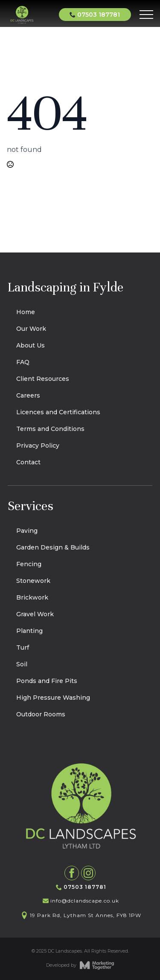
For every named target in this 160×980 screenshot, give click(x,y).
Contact (28, 462)
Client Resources (43, 379)
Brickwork (32, 597)
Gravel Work (35, 614)
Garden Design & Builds (53, 547)
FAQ (23, 362)
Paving (27, 531)
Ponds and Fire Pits (47, 681)
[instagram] (88, 873)
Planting (29, 631)
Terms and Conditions (50, 429)
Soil (22, 664)
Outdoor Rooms (41, 714)
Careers (28, 395)
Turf (23, 647)
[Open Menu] (146, 15)
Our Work (31, 329)
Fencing (29, 564)
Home (26, 312)
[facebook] (72, 873)
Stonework (33, 581)
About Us (31, 345)
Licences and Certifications (58, 412)
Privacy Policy (38, 445)
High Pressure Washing (53, 698)
